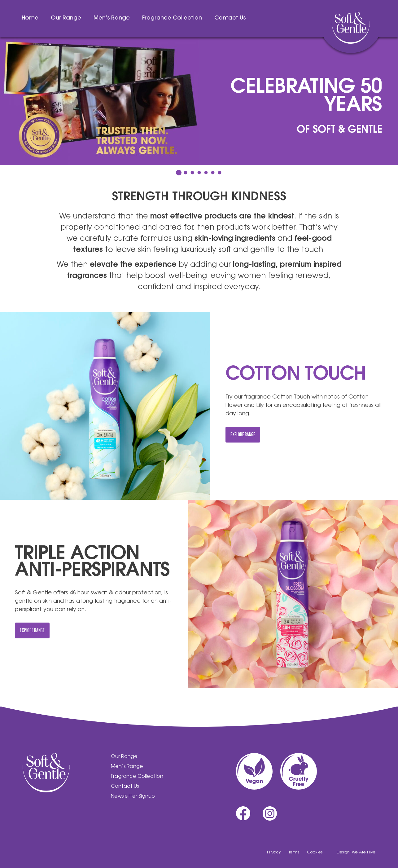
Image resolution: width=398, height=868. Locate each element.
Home (30, 18)
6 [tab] (213, 173)
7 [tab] (219, 173)
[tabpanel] (199, 101)
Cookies (315, 852)
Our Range (66, 18)
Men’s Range (112, 18)
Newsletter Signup (133, 796)
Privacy (274, 852)
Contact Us (230, 18)
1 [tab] (179, 173)
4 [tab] (199, 173)
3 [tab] (192, 173)
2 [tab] (185, 173)
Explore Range (243, 434)
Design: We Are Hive (356, 852)
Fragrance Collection (172, 18)
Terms (294, 852)
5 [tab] (206, 173)
